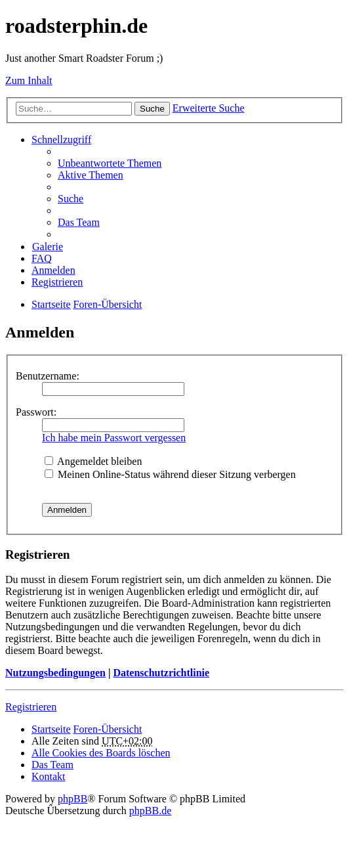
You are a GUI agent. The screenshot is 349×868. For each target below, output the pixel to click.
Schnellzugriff (61, 140)
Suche (152, 109)
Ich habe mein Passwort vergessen (114, 438)
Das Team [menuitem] (79, 222)
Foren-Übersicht (108, 729)
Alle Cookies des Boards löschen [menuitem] (101, 753)
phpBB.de (150, 811)
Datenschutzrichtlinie (161, 673)
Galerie (48, 247)
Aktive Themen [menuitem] (91, 175)
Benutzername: (48, 376)
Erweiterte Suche (209, 108)
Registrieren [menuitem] (57, 282)
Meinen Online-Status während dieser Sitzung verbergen (170, 474)
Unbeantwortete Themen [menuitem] (110, 163)
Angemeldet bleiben (93, 461)
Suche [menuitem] (71, 199)
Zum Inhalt (29, 80)
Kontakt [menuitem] (49, 776)
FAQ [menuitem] (42, 258)
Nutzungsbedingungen (55, 673)
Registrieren (31, 707)
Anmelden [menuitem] (53, 270)
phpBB (72, 799)
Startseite (51, 729)
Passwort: (36, 412)
